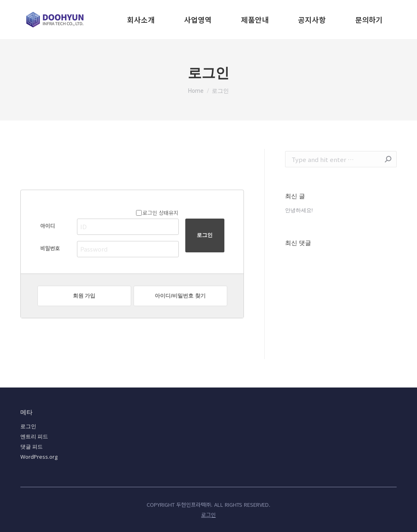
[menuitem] (141, 20)
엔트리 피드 (34, 436)
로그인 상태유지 (157, 213)
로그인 (28, 426)
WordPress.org (39, 457)
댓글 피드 (32, 447)
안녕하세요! (299, 210)
